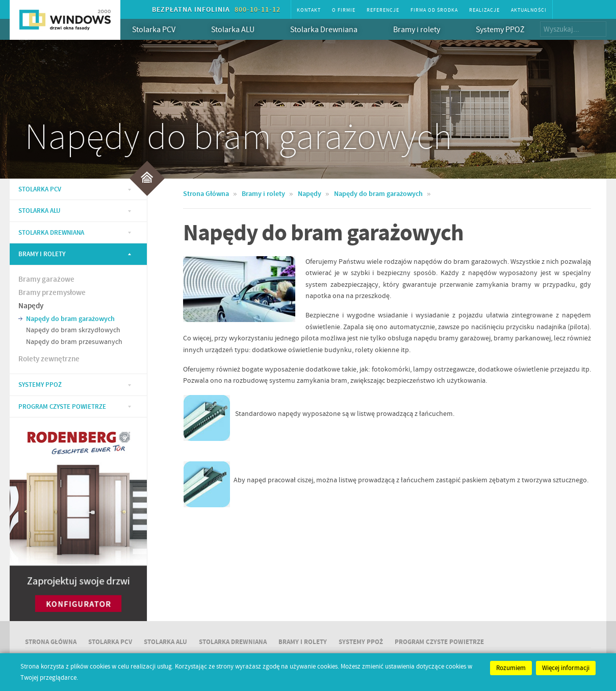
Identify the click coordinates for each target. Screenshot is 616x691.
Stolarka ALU (240, 29)
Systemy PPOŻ (500, 30)
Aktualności (529, 10)
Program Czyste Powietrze (62, 407)
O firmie (344, 10)
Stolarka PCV (161, 29)
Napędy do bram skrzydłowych (73, 330)
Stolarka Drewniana (331, 29)
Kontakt (309, 10)
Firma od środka (434, 10)
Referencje (383, 10)
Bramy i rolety (424, 29)
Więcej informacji (566, 668)
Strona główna (51, 642)
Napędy (31, 306)
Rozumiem (511, 668)
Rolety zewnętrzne (49, 359)
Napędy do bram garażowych (70, 319)
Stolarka (40, 189)
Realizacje (484, 10)
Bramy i (303, 642)
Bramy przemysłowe (52, 293)
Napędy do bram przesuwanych (74, 342)
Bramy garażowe (46, 280)
